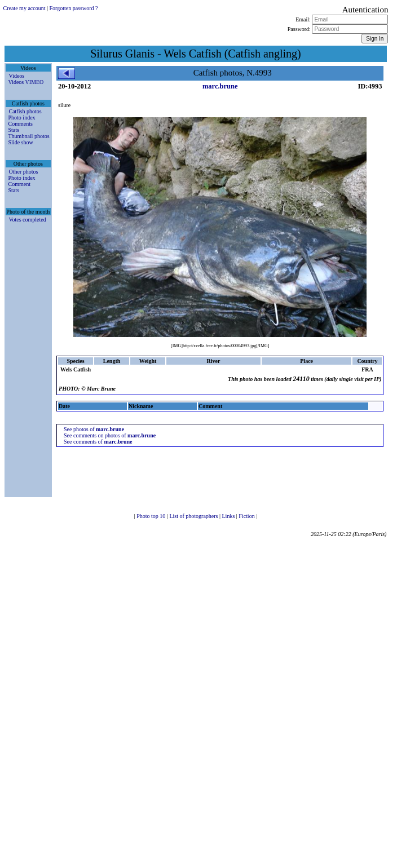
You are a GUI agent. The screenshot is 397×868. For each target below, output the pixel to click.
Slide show (21, 142)
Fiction (247, 516)
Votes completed (28, 220)
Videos (17, 76)
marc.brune (220, 86)
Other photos (24, 172)
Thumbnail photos (29, 136)
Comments (21, 124)
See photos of (94, 429)
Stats (14, 130)
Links (229, 516)
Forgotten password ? (74, 8)
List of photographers (194, 516)
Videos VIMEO (26, 82)
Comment (19, 184)
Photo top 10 (152, 516)
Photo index (22, 118)
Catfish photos (25, 111)
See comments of (98, 442)
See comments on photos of (110, 435)
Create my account (25, 8)
